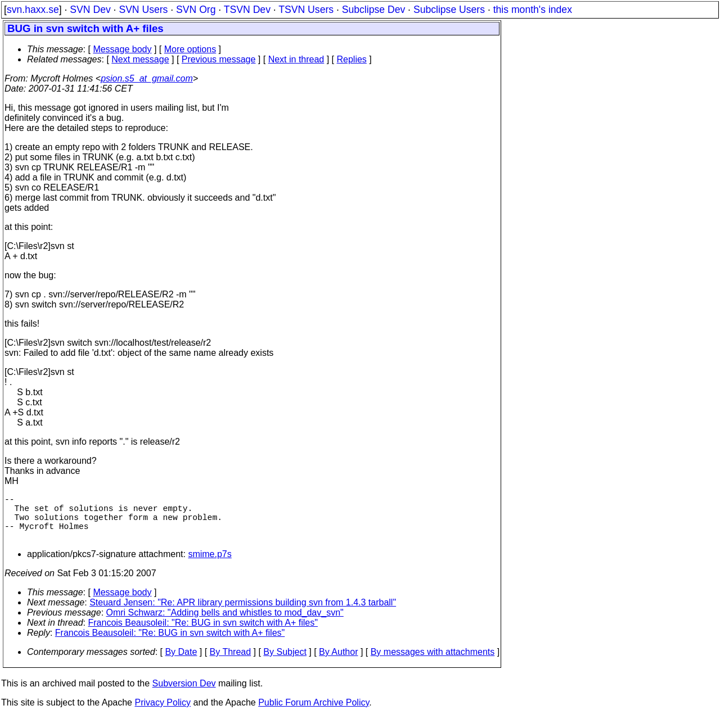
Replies (352, 59)
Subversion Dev (184, 695)
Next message (140, 59)
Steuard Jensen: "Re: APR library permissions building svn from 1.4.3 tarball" (243, 614)
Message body (122, 49)
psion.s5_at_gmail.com (147, 78)
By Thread (231, 663)
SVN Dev (90, 10)
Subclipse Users (449, 10)
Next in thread (296, 59)
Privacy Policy (163, 714)
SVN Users (143, 10)
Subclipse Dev (373, 10)
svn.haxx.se (33, 10)
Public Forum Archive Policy (314, 714)
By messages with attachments (433, 663)
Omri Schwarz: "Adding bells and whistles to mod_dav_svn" (225, 624)
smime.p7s (210, 565)
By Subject (285, 663)
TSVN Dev (247, 10)
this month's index (533, 10)
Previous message (219, 59)
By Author (338, 663)
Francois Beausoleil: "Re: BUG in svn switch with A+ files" (203, 634)
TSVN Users (306, 10)
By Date (181, 663)
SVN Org (196, 10)
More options (190, 49)
